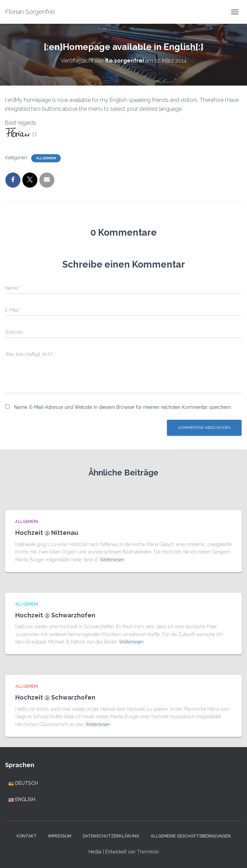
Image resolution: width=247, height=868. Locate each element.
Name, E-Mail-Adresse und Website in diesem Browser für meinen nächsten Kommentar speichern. (123, 407)
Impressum (60, 836)
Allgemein (46, 158)
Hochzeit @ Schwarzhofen (55, 615)
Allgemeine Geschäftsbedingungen (191, 836)
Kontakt (27, 836)
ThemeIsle (148, 852)
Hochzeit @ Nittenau (47, 533)
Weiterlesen (112, 560)
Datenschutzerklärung (111, 836)
